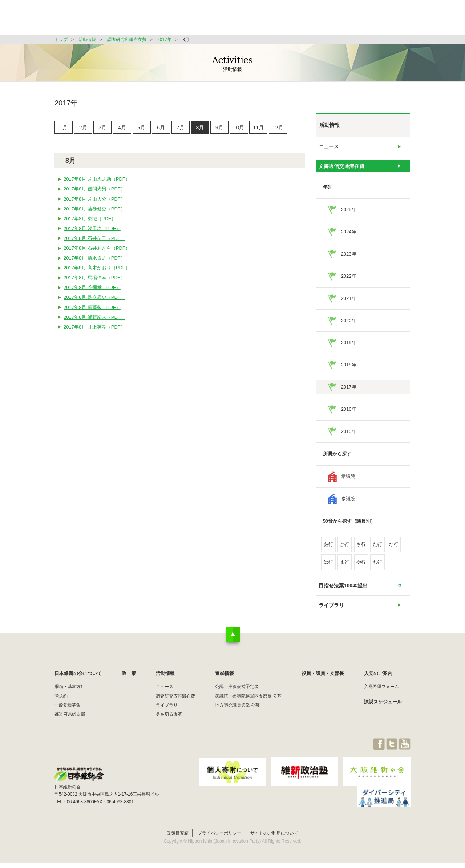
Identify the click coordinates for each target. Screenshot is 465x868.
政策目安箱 (178, 838)
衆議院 (348, 482)
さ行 (361, 550)
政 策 (221, 20)
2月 (83, 129)
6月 (161, 129)
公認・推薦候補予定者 (237, 698)
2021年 (349, 304)
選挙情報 (293, 20)
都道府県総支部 (70, 725)
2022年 (349, 282)
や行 (361, 568)
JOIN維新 (391, 20)
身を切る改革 (169, 725)
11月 (258, 129)
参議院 (348, 504)
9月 (219, 129)
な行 (394, 550)
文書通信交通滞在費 (341, 170)
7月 (181, 129)
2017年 (164, 40)
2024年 (349, 237)
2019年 (349, 348)
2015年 (349, 437)
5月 (142, 129)
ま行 (345, 568)
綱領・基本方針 (70, 698)
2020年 (349, 326)
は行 (328, 568)
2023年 (349, 259)
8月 (200, 129)
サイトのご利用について (274, 838)
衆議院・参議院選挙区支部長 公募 (248, 707)
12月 (278, 129)
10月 (239, 129)
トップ (61, 40)
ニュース (329, 148)
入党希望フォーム (381, 698)
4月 (122, 129)
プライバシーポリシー (219, 838)
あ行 (328, 550)
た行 (377, 550)
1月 (64, 129)
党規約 (61, 707)
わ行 (377, 568)
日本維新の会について (172, 20)
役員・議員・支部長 (342, 20)
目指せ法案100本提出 (342, 592)
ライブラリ (331, 614)
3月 (102, 129)
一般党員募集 (68, 716)
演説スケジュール (383, 713)
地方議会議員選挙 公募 (237, 716)
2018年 (349, 370)
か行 (345, 550)
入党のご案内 (378, 684)
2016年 (349, 415)
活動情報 (256, 20)
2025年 (349, 215)
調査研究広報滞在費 (127, 40)
